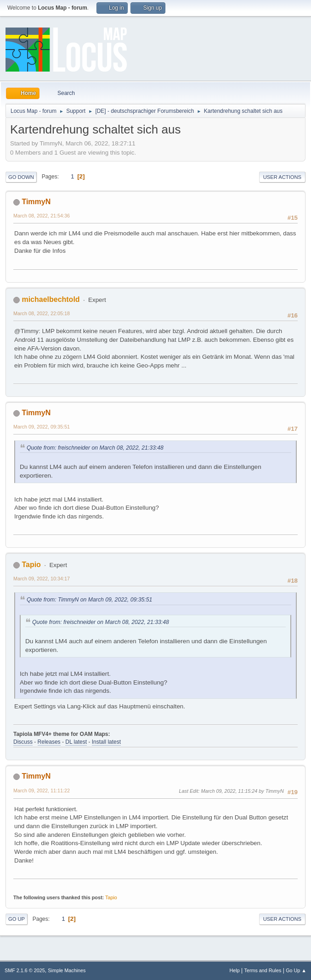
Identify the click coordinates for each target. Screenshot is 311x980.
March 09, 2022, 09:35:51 (42, 427)
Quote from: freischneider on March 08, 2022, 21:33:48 (95, 448)
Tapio (31, 565)
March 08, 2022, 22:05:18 (42, 313)
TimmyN (36, 202)
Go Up (17, 919)
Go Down (21, 177)
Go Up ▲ (296, 970)
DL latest (76, 742)
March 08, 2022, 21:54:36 (42, 216)
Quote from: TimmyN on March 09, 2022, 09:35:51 (89, 600)
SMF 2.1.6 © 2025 (25, 970)
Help (235, 970)
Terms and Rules (263, 970)
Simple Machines (67, 970)
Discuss (23, 742)
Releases (49, 742)
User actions (282, 177)
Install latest (106, 742)
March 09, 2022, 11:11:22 (42, 791)
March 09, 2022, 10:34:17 (42, 579)
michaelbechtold (51, 299)
